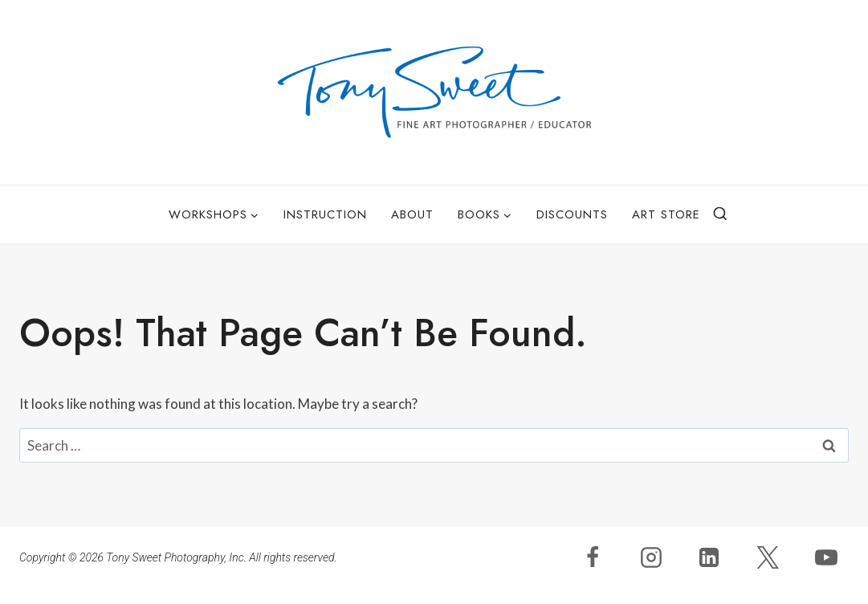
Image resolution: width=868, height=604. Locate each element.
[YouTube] (826, 557)
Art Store (666, 214)
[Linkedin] (709, 557)
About (412, 214)
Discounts (572, 214)
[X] (768, 557)
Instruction (325, 214)
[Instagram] (651, 557)
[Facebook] (593, 557)
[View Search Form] (720, 214)
